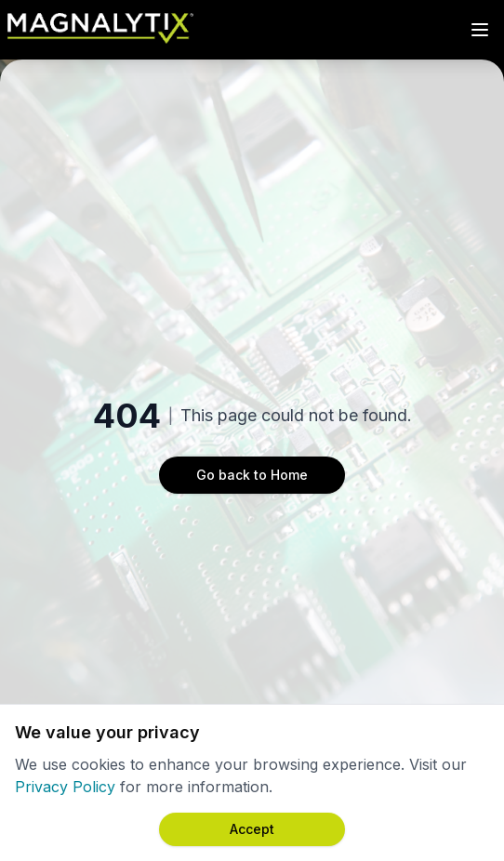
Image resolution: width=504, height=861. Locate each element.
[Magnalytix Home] (100, 30)
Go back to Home (252, 475)
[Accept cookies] (252, 829)
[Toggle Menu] (480, 30)
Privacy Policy (65, 787)
